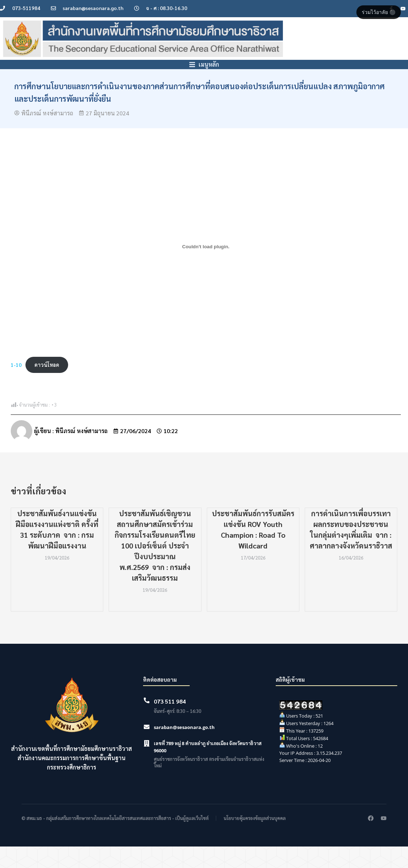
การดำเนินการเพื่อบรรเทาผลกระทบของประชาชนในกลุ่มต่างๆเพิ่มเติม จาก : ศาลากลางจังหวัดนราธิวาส (351, 551)
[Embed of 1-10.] (206, 268)
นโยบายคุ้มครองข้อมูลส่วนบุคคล (255, 840)
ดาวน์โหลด (47, 386)
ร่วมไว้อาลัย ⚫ (379, 12)
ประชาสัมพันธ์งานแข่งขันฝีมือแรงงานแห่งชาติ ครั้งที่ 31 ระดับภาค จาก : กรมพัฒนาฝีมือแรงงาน (57, 551)
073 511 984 (170, 723)
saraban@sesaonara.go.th (184, 749)
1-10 (16, 386)
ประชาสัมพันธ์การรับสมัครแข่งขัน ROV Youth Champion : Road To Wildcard (253, 551)
